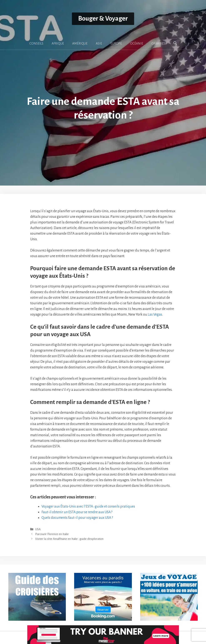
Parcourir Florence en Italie (52, 534)
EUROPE (116, 43)
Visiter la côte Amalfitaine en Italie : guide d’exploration (69, 539)
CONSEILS (36, 43)
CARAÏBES (158, 43)
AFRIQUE (58, 43)
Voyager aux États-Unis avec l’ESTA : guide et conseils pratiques (88, 507)
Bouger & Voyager (103, 19)
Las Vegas (155, 315)
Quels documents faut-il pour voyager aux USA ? (77, 518)
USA (38, 529)
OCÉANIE (137, 43)
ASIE (99, 43)
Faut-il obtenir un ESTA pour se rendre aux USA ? (77, 512)
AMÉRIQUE (80, 43)
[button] (175, 43)
